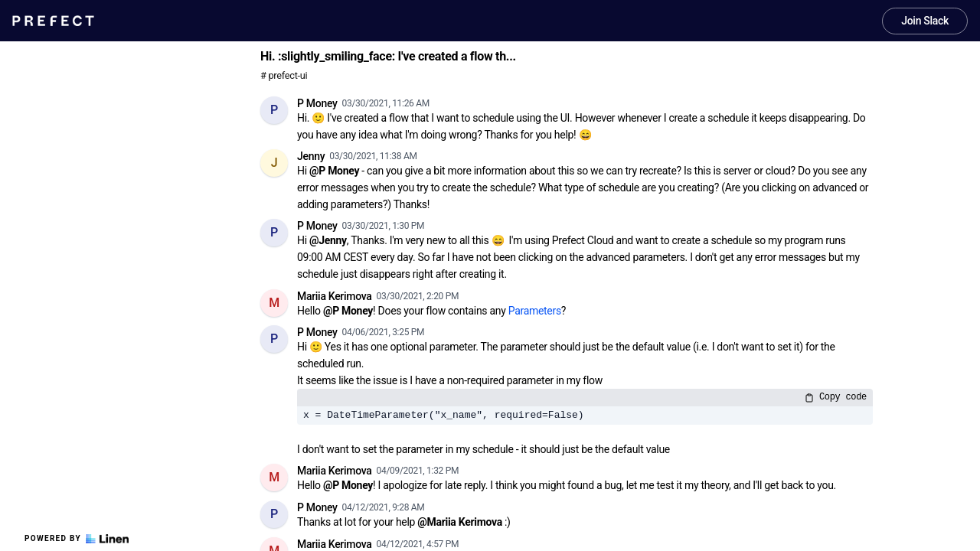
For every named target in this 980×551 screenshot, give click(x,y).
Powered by (77, 539)
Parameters (535, 311)
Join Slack (925, 21)
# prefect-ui (284, 75)
